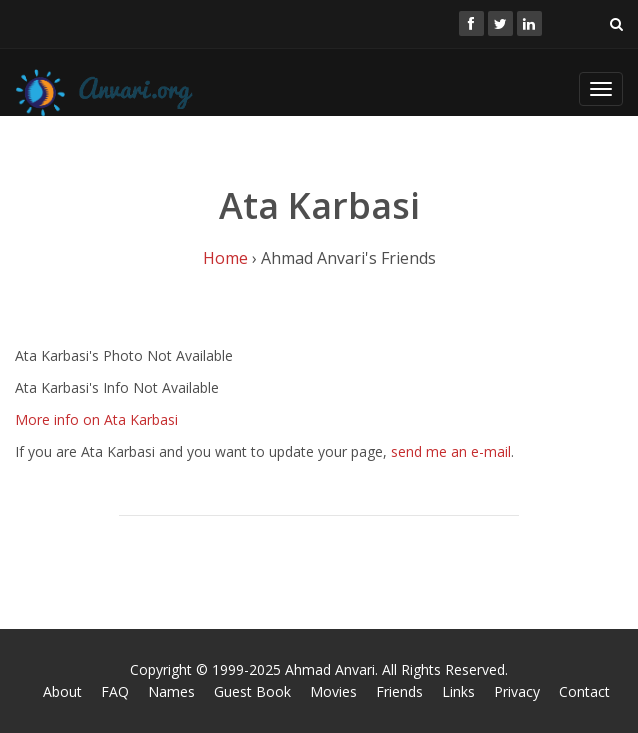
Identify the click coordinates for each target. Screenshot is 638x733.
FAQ (115, 691)
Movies (333, 691)
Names (171, 691)
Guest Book (252, 691)
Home (225, 258)
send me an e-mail (451, 451)
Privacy (517, 691)
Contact (584, 691)
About (62, 691)
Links (458, 691)
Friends (399, 691)
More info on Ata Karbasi (96, 419)
